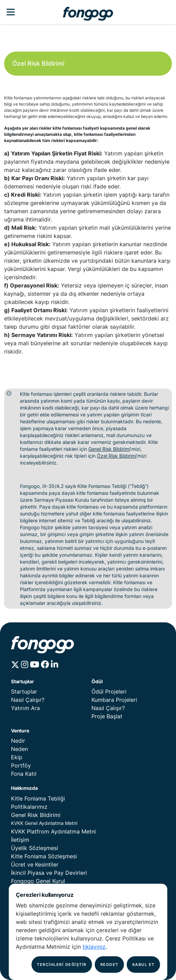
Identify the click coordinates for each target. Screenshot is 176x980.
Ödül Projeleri (109, 692)
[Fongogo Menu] (11, 12)
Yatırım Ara (25, 708)
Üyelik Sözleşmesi (35, 848)
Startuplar (24, 692)
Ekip (17, 757)
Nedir (18, 741)
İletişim (20, 840)
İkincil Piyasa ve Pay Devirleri (49, 873)
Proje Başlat (107, 716)
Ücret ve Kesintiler (35, 864)
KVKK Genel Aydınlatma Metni (44, 823)
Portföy (21, 765)
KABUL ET (144, 965)
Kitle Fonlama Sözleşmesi (44, 856)
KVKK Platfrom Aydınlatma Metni (53, 831)
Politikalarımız (29, 807)
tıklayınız (94, 947)
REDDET (109, 965)
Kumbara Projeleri (114, 700)
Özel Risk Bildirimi (117, 456)
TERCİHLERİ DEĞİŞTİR (62, 965)
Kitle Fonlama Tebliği (38, 798)
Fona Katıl (24, 774)
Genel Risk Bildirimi (109, 449)
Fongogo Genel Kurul (38, 881)
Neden (19, 749)
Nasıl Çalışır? (28, 700)
